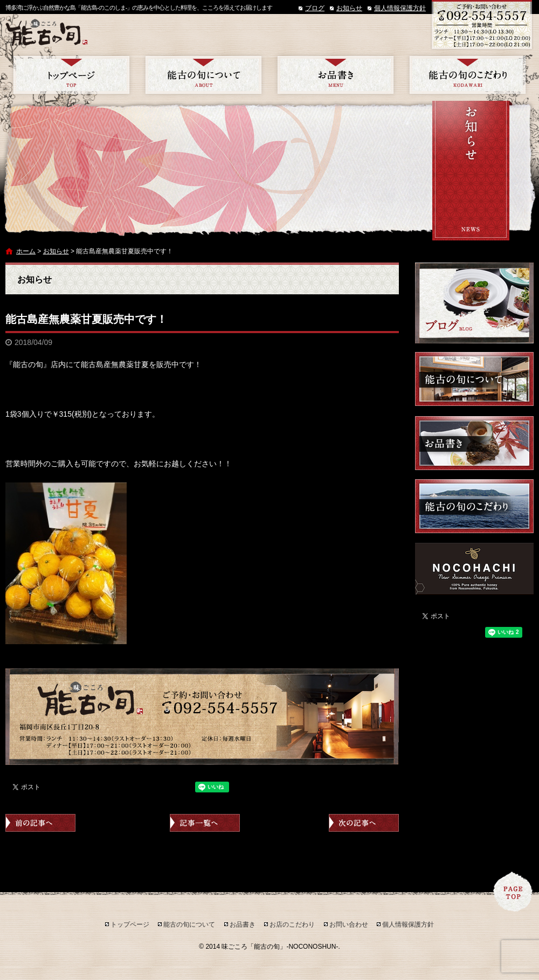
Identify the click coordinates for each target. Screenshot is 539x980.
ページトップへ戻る (513, 892)
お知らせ (349, 8)
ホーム (26, 251)
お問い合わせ (349, 924)
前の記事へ (40, 823)
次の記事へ (364, 823)
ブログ (315, 8)
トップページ (71, 75)
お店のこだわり (468, 75)
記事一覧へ (205, 823)
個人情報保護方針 (400, 8)
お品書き (336, 75)
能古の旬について (203, 75)
